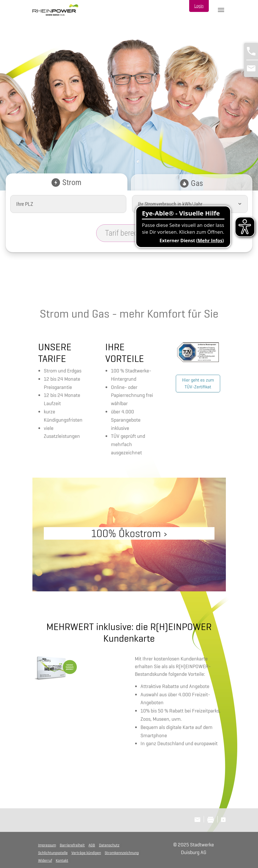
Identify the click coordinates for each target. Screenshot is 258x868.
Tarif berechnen (129, 233)
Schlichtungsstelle (53, 853)
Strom (66, 182)
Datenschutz (109, 845)
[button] (240, 204)
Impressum (47, 845)
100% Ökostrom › (129, 533)
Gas (192, 183)
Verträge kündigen (86, 853)
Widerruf (45, 860)
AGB (92, 845)
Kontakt (62, 860)
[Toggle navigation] (221, 10)
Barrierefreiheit (72, 845)
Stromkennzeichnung (122, 853)
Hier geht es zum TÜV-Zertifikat (198, 383)
